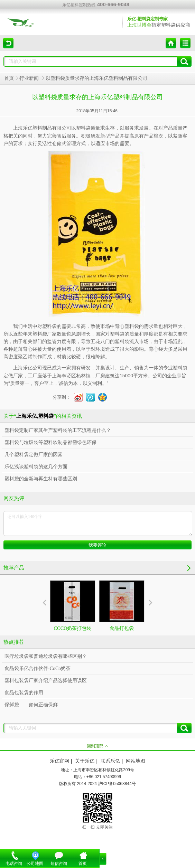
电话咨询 (14, 864)
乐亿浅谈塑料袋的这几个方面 (36, 467)
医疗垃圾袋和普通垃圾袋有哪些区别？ (46, 656)
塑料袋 (83, 128)
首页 (9, 78)
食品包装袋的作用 (24, 693)
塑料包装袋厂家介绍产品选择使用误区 (46, 681)
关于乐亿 (85, 761)
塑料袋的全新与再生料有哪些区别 (41, 479)
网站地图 (136, 761)
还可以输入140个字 (98, 523)
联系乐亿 (110, 761)
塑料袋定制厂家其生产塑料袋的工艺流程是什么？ (58, 430)
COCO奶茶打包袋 (73, 606)
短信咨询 (59, 864)
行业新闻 (30, 78)
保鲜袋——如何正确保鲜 (31, 705)
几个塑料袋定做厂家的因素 (34, 455)
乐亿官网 (59, 761)
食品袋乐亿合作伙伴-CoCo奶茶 (38, 668)
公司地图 (35, 864)
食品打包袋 (122, 606)
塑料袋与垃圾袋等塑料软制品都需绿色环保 (50, 442)
